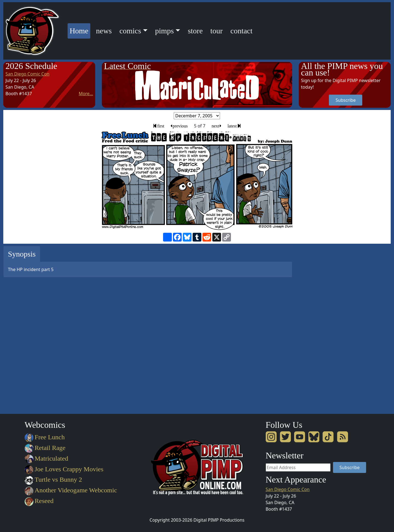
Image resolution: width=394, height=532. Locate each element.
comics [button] (130, 31)
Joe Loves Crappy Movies (64, 469)
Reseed (39, 501)
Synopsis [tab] (22, 254)
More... (86, 94)
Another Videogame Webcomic (71, 490)
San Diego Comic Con (27, 74)
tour (217, 31)
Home (80, 30)
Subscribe (345, 100)
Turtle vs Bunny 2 (53, 479)
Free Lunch (45, 437)
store (195, 31)
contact (241, 31)
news (104, 31)
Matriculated (46, 458)
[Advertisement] (321, 328)
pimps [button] (164, 31)
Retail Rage (45, 448)
